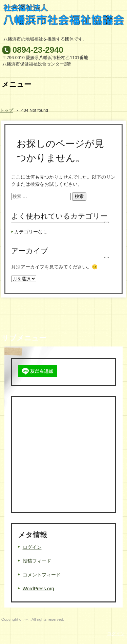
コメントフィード (42, 575)
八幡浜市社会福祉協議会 (64, 18)
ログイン (32, 547)
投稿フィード (37, 561)
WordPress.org (38, 589)
